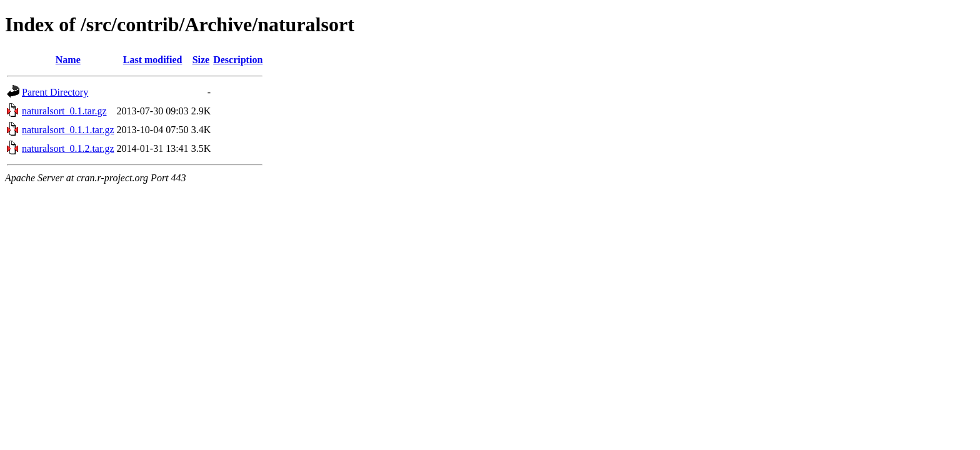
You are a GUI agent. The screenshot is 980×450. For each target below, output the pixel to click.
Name (68, 60)
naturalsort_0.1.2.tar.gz (68, 148)
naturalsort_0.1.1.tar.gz (68, 130)
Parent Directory (55, 92)
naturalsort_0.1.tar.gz (64, 111)
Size (201, 60)
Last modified (153, 60)
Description (238, 60)
